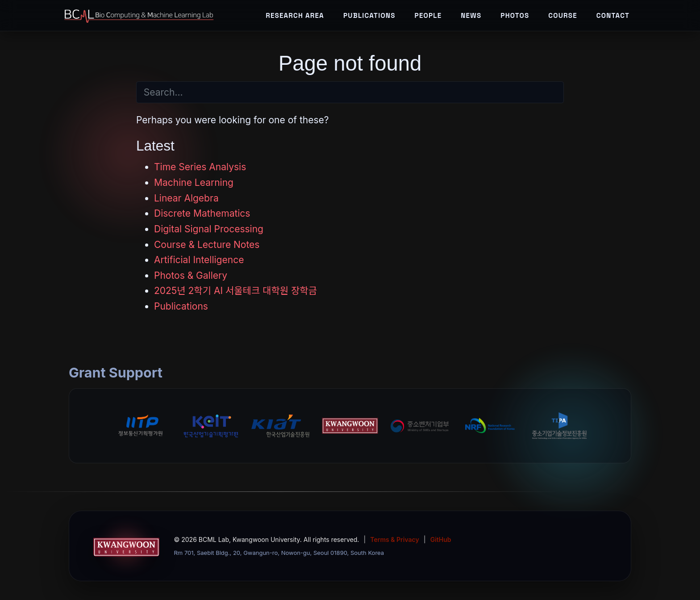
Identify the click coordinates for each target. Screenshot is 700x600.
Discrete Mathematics (202, 213)
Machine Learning (194, 183)
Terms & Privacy (394, 539)
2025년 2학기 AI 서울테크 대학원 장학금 (235, 291)
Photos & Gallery (191, 275)
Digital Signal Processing (209, 229)
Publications (181, 306)
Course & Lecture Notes (207, 245)
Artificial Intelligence (199, 260)
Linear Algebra (186, 198)
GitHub (441, 539)
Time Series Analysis (200, 167)
